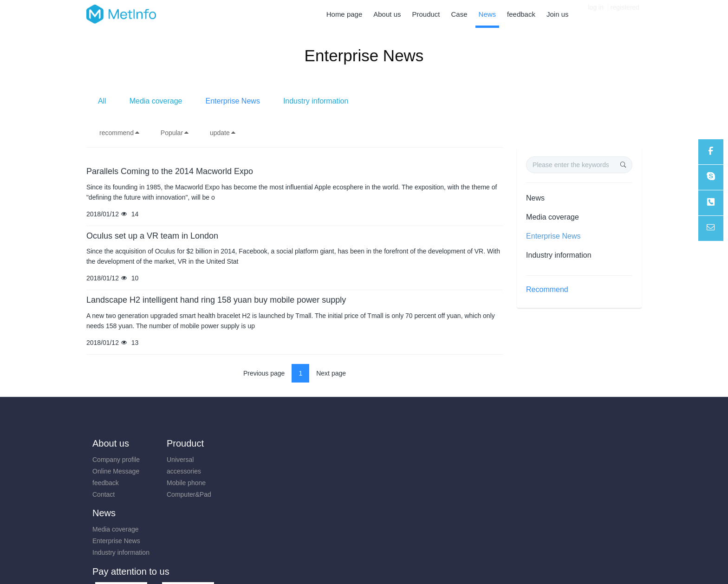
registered (625, 14)
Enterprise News (374, 101)
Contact (104, 494)
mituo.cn (419, 564)
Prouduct (181, 443)
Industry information (457, 101)
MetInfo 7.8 (349, 564)
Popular (175, 133)
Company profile (116, 460)
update (223, 133)
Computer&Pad (184, 494)
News (535, 198)
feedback (106, 483)
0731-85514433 (548, 464)
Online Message (116, 471)
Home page (344, 14)
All (243, 101)
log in (596, 14)
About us (111, 443)
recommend (120, 133)
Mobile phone (182, 483)
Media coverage (297, 101)
